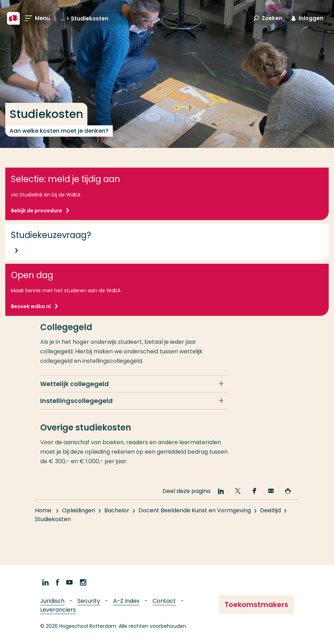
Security (89, 601)
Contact (164, 601)
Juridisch (52, 601)
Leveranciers (58, 610)
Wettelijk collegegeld (75, 389)
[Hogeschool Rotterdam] (13, 18)
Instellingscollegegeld (76, 406)
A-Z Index (126, 601)
